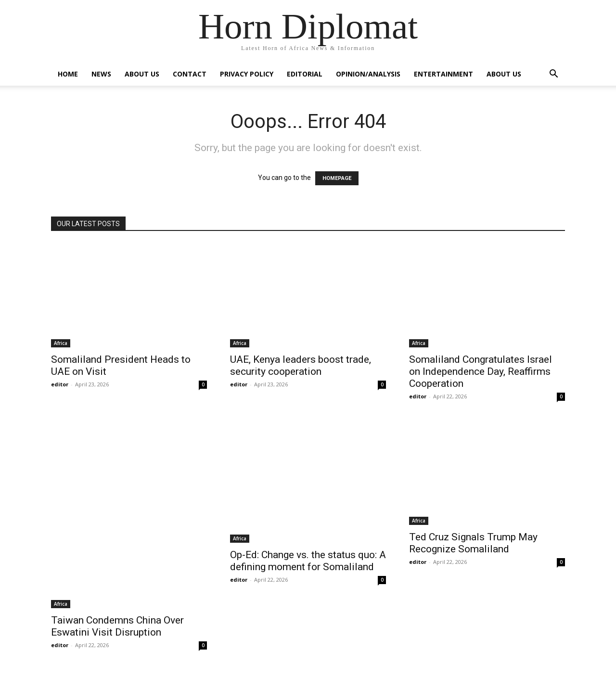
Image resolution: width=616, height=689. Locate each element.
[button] (553, 75)
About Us (142, 74)
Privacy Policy (247, 74)
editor (60, 384)
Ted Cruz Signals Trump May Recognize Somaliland (473, 543)
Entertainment (443, 74)
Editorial (305, 74)
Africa (61, 343)
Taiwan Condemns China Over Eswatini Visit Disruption (117, 626)
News (101, 74)
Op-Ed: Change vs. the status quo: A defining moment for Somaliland (308, 561)
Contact (190, 74)
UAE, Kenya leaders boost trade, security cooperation (301, 365)
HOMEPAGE (337, 178)
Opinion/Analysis (368, 74)
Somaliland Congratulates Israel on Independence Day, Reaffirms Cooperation (481, 371)
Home (68, 74)
